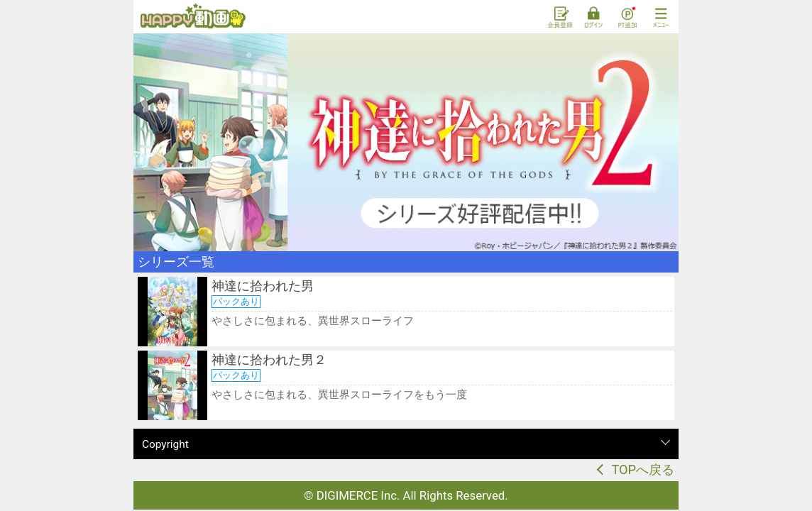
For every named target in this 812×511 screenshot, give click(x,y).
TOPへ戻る (643, 469)
